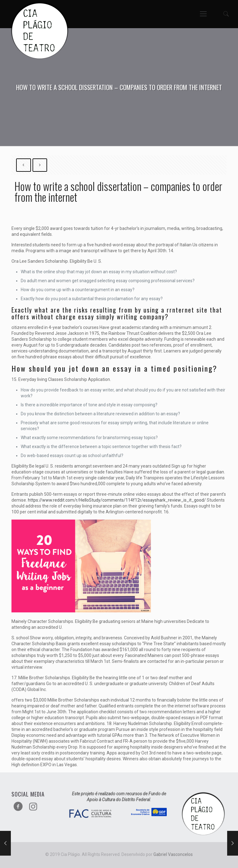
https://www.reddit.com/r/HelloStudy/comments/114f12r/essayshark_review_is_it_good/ (117, 500)
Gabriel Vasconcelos (173, 854)
